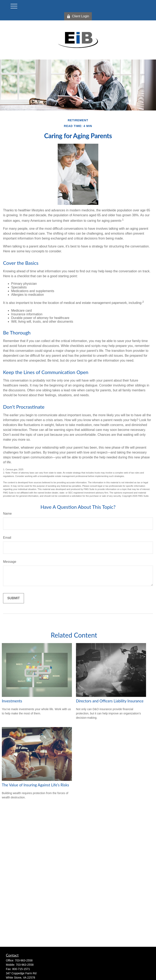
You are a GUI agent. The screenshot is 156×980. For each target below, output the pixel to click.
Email (7, 538)
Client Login (78, 16)
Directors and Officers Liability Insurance (110, 701)
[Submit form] (14, 598)
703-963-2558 (24, 960)
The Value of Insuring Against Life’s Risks (35, 785)
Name (7, 514)
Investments (12, 701)
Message (10, 562)
